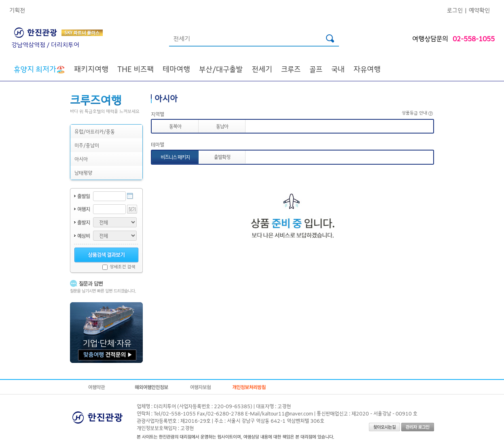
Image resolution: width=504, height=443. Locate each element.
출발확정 (222, 157)
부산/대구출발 (221, 69)
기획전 (17, 10)
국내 (338, 69)
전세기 (262, 69)
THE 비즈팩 (136, 69)
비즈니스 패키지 (175, 157)
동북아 (175, 126)
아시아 (81, 159)
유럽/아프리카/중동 (95, 131)
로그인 (455, 10)
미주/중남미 (87, 145)
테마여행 (176, 69)
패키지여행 (91, 69)
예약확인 (479, 10)
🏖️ (39, 69)
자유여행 (367, 69)
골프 (316, 69)
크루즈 (291, 69)
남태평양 (83, 173)
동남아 (222, 126)
